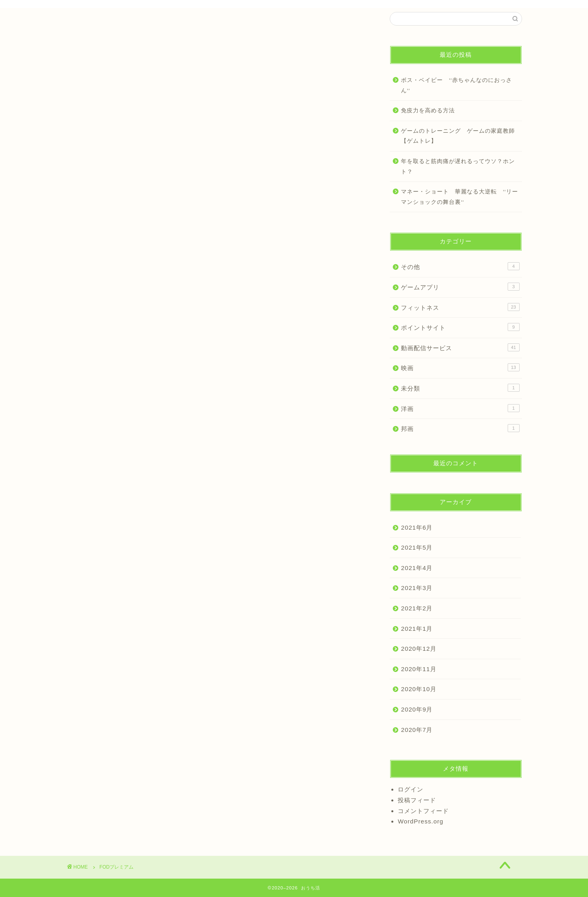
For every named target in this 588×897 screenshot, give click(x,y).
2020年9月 (417, 709)
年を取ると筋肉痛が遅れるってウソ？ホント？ (458, 166)
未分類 (460, 388)
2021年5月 (417, 547)
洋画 (460, 408)
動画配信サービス (460, 347)
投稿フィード (417, 800)
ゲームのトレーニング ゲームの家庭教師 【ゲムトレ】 (461, 136)
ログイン (411, 789)
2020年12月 (419, 649)
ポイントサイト (460, 327)
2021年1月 (417, 629)
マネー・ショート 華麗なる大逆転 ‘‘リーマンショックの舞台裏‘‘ (459, 197)
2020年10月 (419, 689)
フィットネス (460, 307)
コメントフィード (423, 811)
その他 (460, 266)
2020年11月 (419, 669)
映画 (460, 367)
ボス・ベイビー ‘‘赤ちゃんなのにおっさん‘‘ (456, 85)
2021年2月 (417, 608)
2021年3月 (417, 588)
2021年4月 (417, 568)
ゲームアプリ (460, 287)
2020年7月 (417, 730)
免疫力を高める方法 (428, 111)
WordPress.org (421, 821)
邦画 (460, 428)
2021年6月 (417, 527)
